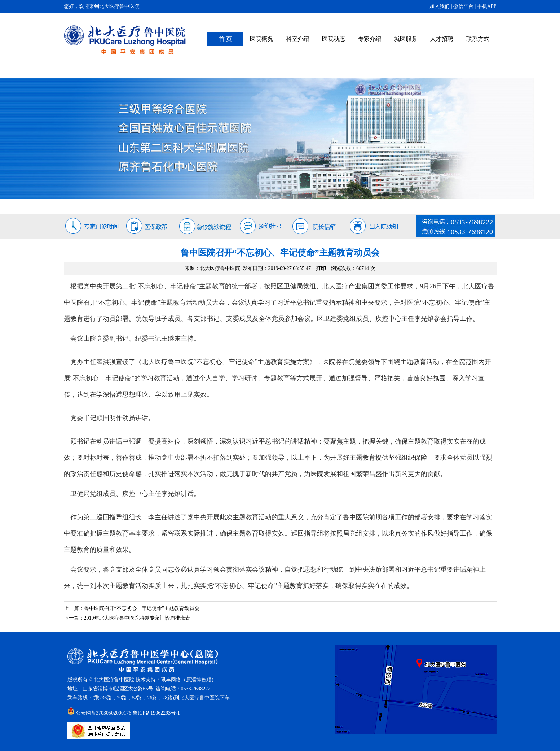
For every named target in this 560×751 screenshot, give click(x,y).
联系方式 (478, 39)
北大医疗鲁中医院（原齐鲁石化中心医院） (125, 40)
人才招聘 (442, 39)
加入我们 (440, 6)
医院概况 (261, 39)
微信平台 (463, 6)
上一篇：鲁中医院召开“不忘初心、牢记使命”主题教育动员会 (132, 608)
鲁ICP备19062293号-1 (156, 713)
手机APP (487, 6)
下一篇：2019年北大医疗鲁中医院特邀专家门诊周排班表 (127, 618)
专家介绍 (370, 39)
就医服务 (406, 39)
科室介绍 (297, 39)
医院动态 (334, 39)
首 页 (225, 39)
